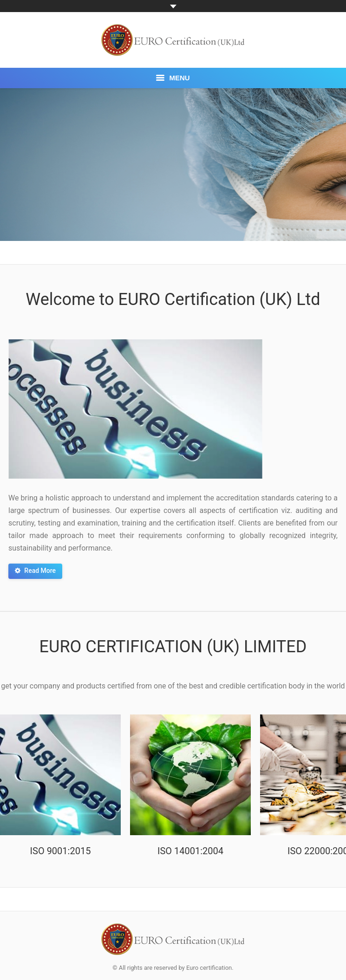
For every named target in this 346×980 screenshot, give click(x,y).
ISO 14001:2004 (190, 851)
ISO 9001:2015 (61, 851)
